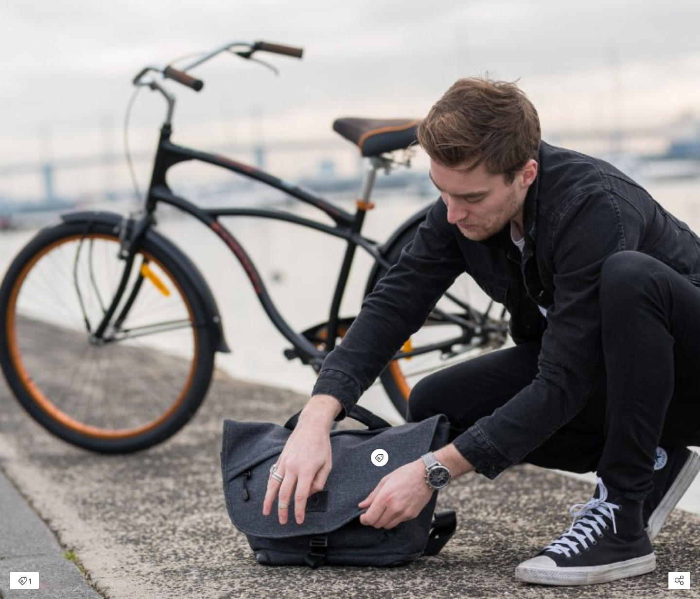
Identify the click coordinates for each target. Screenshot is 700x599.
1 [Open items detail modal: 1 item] (25, 582)
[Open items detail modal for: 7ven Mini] (380, 458)
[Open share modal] (679, 581)
